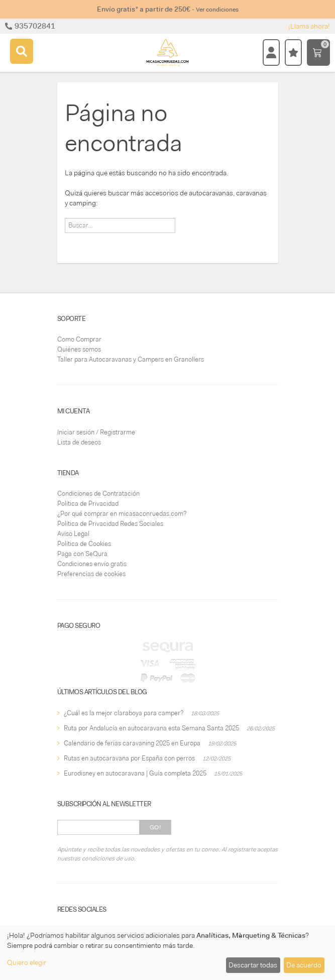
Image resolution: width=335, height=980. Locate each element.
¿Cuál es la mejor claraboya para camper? (124, 713)
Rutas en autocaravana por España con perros (129, 758)
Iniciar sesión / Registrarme (96, 432)
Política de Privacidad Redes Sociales (110, 524)
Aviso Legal (73, 534)
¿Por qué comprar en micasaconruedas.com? (122, 514)
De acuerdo (304, 965)
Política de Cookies (84, 544)
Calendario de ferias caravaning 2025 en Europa (132, 743)
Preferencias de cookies (91, 574)
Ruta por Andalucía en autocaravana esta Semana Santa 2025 (151, 728)
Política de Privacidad (88, 504)
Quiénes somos (79, 349)
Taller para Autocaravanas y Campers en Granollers (131, 359)
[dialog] (167, 953)
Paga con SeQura (82, 554)
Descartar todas (253, 965)
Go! (155, 827)
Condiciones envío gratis (92, 564)
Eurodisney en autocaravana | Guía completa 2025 (135, 773)
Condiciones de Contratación (98, 494)
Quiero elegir (27, 962)
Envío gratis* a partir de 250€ (168, 9)
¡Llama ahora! (309, 26)
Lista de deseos (79, 442)
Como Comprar (79, 339)
